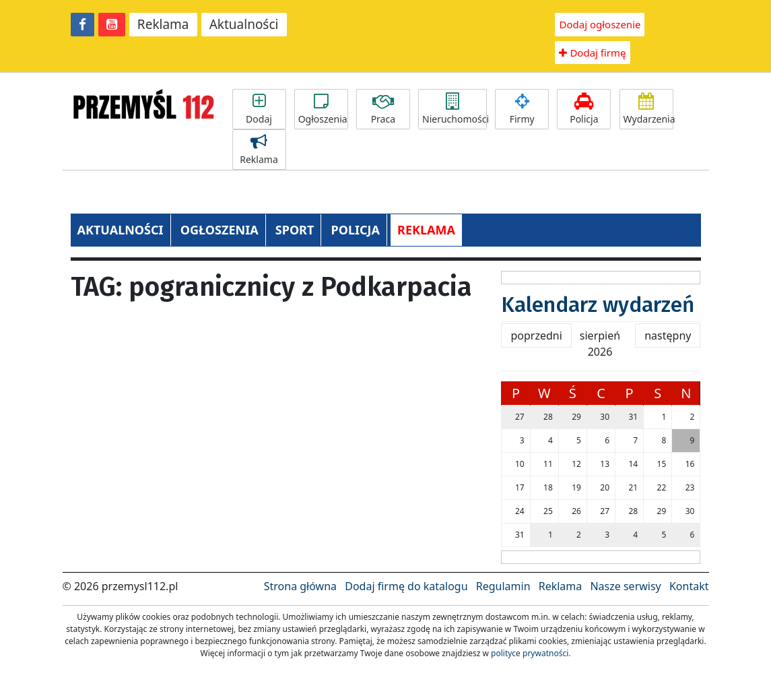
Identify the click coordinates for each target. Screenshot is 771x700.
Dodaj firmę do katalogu (406, 586)
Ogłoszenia (323, 109)
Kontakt (689, 586)
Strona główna (300, 586)
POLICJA (355, 230)
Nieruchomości (455, 109)
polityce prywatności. (531, 653)
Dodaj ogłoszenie (600, 24)
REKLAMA (426, 230)
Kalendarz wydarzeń (598, 305)
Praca (383, 109)
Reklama (163, 24)
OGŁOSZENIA (220, 230)
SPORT (295, 230)
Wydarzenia (648, 109)
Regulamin (503, 586)
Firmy (522, 109)
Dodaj (259, 109)
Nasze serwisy (625, 586)
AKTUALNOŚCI (121, 230)
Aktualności (244, 24)
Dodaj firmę (592, 53)
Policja (584, 109)
